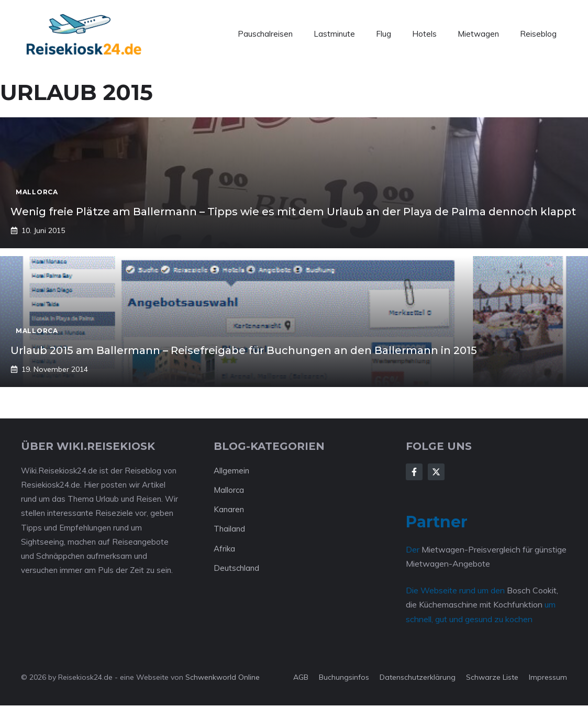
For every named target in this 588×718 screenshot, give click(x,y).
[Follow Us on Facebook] (414, 472)
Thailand (229, 529)
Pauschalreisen (265, 34)
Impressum (548, 677)
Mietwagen (478, 34)
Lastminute (334, 34)
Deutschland (236, 568)
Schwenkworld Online (223, 677)
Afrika (224, 549)
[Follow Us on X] (436, 472)
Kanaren (229, 509)
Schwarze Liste (492, 677)
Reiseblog (538, 34)
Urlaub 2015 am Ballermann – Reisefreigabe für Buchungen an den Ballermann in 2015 (244, 350)
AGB (301, 677)
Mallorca (229, 490)
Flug (384, 34)
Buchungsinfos (344, 677)
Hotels (424, 34)
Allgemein (231, 471)
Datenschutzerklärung (418, 677)
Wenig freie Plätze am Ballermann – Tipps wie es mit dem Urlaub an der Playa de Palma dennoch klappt (293, 212)
